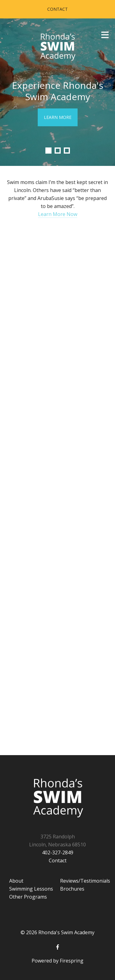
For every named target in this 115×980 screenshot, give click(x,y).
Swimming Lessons (31, 889)
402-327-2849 (58, 853)
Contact (57, 9)
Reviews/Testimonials (85, 881)
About (16, 881)
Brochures (72, 889)
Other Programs (28, 897)
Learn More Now (58, 214)
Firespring (72, 961)
